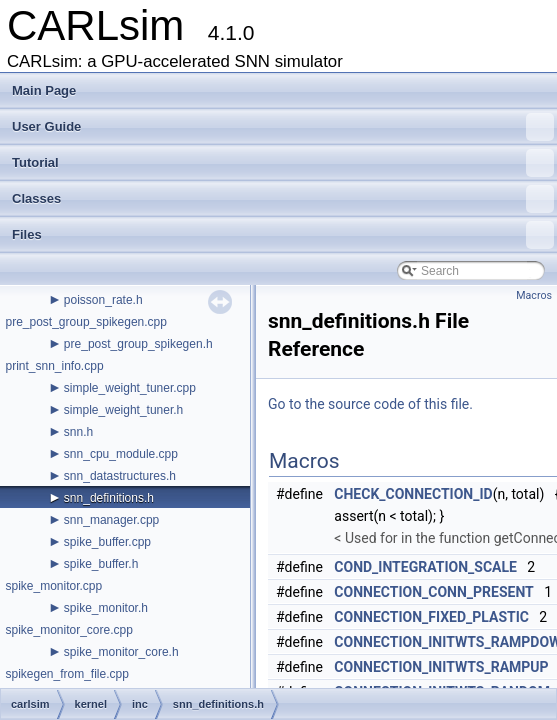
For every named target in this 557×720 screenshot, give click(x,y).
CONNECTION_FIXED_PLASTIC (431, 617)
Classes (283, 199)
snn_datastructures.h (120, 476)
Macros (534, 295)
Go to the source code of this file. (370, 404)
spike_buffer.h (101, 564)
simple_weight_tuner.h (123, 410)
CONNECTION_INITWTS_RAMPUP (441, 667)
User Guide (283, 127)
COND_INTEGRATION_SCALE (425, 567)
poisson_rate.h (103, 300)
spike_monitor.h (106, 608)
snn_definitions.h (109, 498)
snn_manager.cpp (111, 520)
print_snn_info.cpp (54, 366)
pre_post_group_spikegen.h (138, 344)
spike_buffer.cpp (107, 542)
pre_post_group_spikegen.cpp (85, 322)
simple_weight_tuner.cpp (130, 388)
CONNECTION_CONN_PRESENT (433, 592)
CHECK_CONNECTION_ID (413, 494)
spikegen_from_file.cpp (66, 674)
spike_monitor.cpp (53, 586)
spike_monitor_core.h (121, 652)
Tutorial (283, 163)
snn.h (78, 432)
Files (283, 235)
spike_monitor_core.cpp (68, 630)
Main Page (44, 90)
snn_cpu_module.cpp (121, 454)
